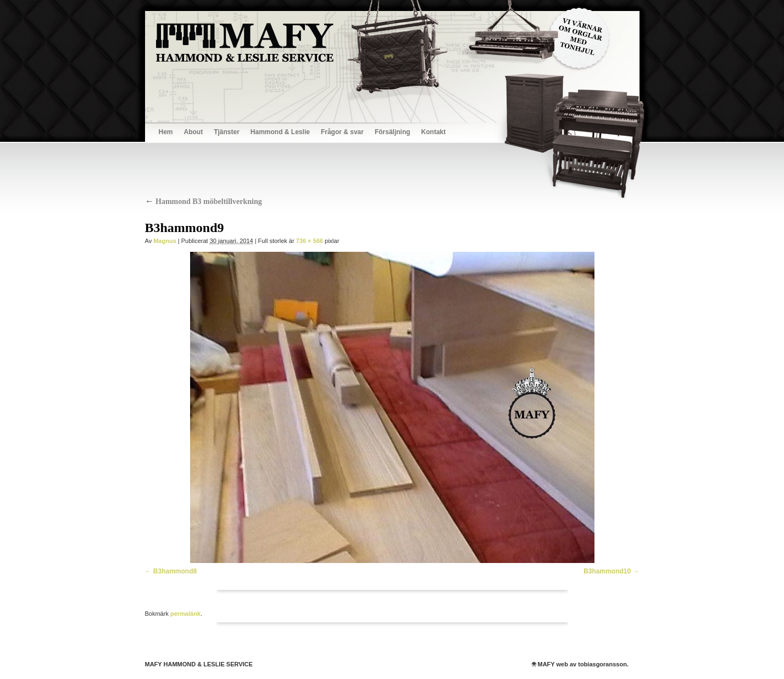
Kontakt (434, 132)
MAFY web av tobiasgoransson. (583, 664)
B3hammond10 (607, 571)
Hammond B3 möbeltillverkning (204, 202)
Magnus (165, 241)
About (194, 132)
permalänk (185, 614)
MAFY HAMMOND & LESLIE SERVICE (199, 664)
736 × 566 (310, 241)
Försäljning (393, 132)
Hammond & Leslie (280, 132)
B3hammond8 (175, 571)
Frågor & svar (342, 132)
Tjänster (227, 132)
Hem (166, 132)
